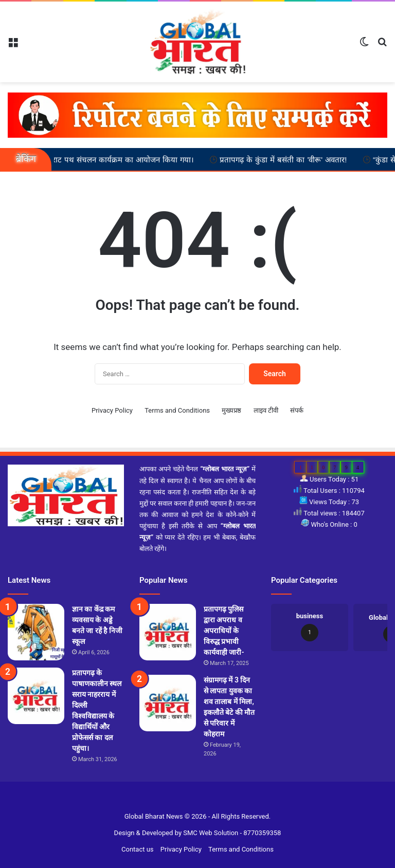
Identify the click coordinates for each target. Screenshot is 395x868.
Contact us (138, 849)
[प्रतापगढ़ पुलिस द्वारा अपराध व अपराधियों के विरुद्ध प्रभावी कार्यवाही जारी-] (168, 632)
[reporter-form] (197, 115)
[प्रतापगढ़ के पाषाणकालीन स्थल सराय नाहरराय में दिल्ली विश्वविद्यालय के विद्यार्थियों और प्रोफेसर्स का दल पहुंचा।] (36, 696)
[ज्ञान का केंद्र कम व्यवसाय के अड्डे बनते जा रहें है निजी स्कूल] (36, 632)
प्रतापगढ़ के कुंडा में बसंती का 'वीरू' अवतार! (293, 159)
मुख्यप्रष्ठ (231, 410)
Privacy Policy (112, 410)
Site (204, 800)
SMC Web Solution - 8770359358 (232, 833)
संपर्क (297, 410)
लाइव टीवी (266, 410)
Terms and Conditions (177, 410)
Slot (191, 800)
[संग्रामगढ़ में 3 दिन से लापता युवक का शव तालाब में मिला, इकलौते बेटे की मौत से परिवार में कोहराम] (168, 703)
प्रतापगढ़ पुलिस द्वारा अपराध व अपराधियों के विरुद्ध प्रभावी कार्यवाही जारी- (224, 631)
